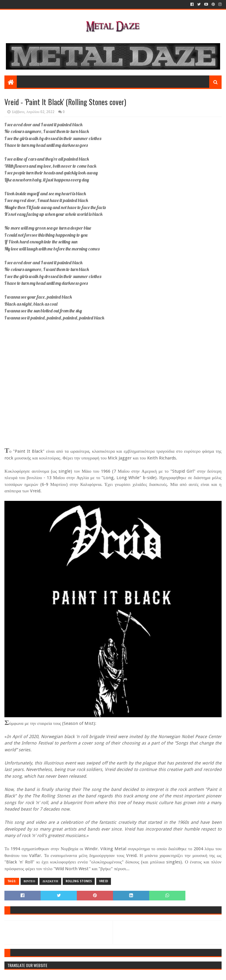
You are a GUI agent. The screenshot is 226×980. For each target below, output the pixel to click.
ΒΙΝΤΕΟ (29, 881)
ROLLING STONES (79, 881)
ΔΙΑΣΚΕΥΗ (50, 881)
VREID (104, 881)
